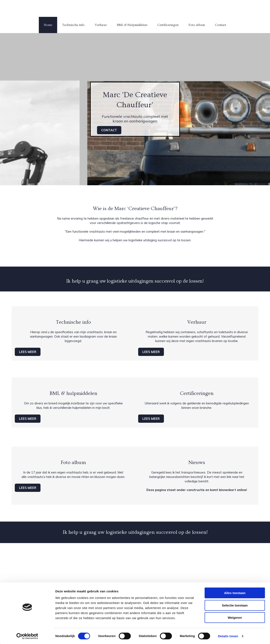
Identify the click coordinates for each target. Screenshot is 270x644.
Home (48, 25)
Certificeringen (168, 25)
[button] (109, 130)
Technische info (73, 25)
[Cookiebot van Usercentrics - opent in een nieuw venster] (27, 636)
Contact (221, 25)
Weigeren (235, 617)
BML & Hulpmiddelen (132, 25)
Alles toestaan (235, 592)
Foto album (197, 25)
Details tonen (228, 636)
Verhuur (101, 25)
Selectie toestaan (235, 605)
